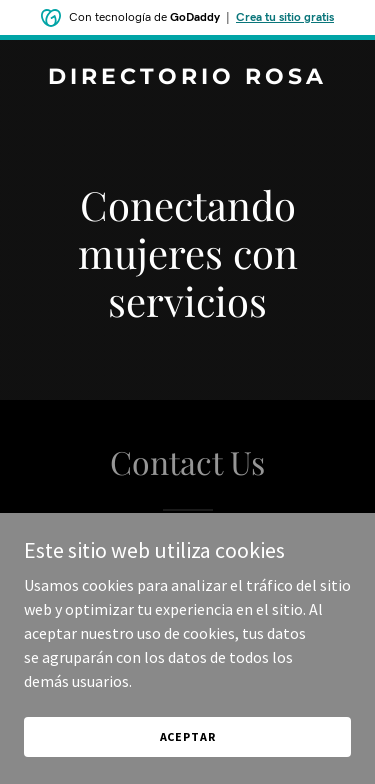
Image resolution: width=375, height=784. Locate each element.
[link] (187, 78)
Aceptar (188, 736)
